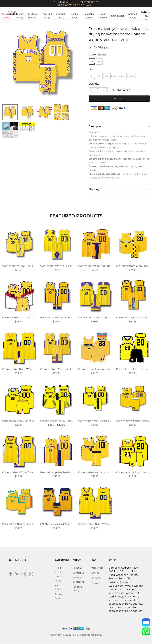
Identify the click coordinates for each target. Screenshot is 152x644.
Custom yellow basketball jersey (95, 266)
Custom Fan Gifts (146, 16)
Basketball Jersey (89, 16)
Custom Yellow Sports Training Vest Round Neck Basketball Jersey (133, 421)
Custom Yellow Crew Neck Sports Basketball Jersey (19, 266)
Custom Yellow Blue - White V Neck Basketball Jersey (19, 369)
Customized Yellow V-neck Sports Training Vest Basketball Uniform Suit (95, 421)
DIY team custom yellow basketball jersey (133, 266)
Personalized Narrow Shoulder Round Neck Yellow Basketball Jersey (19, 524)
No (93, 62)
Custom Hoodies (33, 16)
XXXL (114, 76)
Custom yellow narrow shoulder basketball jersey (95, 473)
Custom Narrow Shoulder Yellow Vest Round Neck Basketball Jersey (133, 318)
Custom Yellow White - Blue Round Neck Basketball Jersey (57, 266)
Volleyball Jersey (47, 16)
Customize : (97, 55)
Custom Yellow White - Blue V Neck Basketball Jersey (19, 473)
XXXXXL (131, 76)
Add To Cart (119, 99)
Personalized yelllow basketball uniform (57, 473)
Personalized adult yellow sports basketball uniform (133, 369)
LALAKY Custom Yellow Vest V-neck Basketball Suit (57, 421)
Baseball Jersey (74, 16)
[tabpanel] (41, 64)
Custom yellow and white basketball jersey (19, 318)
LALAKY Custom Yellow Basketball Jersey (95, 318)
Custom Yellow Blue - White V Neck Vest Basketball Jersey (95, 524)
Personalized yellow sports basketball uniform (19, 421)
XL (99, 76)
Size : (92, 69)
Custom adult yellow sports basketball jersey (133, 473)
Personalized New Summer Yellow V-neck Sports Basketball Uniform (57, 318)
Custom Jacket (7, 16)
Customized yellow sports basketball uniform (95, 369)
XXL (106, 76)
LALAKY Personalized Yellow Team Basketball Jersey (57, 524)
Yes (99, 62)
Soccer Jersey (103, 16)
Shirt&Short (118, 16)
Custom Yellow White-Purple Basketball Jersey (57, 369)
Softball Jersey (133, 16)
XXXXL (122, 76)
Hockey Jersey (20, 16)
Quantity (94, 84)
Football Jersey (61, 16)
